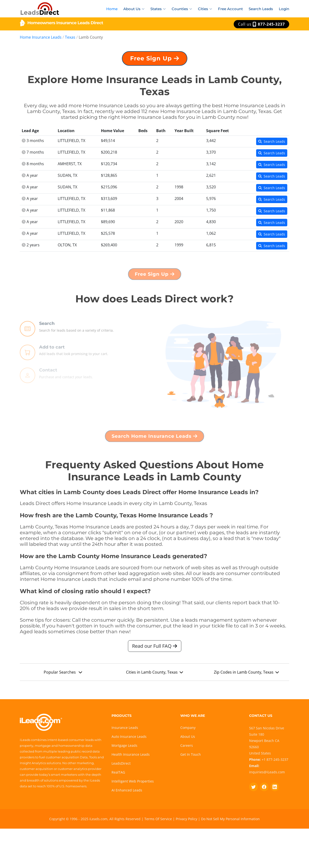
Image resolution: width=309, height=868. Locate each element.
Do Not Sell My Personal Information (230, 819)
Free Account (230, 9)
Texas (70, 37)
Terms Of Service (158, 819)
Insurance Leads (125, 728)
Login (284, 9)
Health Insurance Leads (131, 754)
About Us (188, 736)
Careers (187, 745)
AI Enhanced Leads (127, 790)
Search (47, 337)
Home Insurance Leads (41, 37)
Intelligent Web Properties (133, 781)
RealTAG (118, 772)
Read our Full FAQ (155, 648)
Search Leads (261, 9)
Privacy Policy (186, 819)
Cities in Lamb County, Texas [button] (154, 674)
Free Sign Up (154, 60)
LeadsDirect (121, 763)
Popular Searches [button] (63, 674)
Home (112, 9)
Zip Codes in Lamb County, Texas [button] (246, 674)
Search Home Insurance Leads (155, 438)
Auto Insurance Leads (129, 736)
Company (188, 728)
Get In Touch (191, 754)
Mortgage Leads (124, 745)
